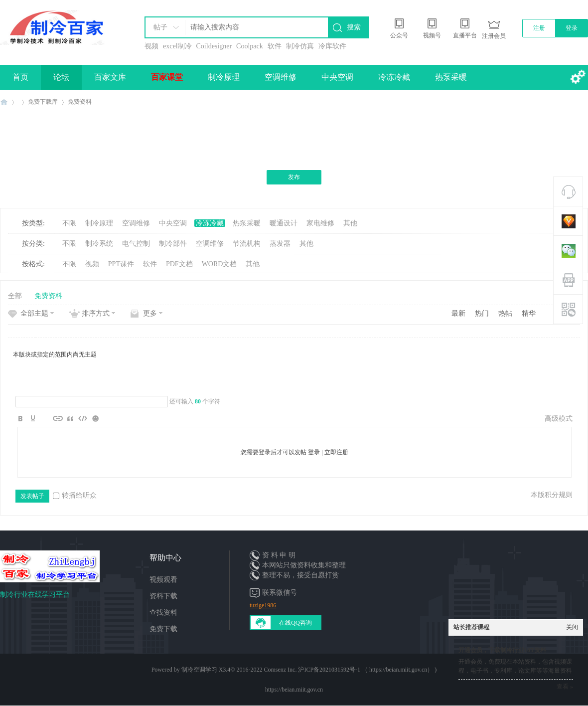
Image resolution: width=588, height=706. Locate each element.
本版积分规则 (552, 495)
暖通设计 (284, 223)
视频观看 (163, 580)
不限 (69, 223)
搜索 (354, 27)
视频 (151, 46)
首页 (20, 77)
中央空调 (337, 77)
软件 (275, 46)
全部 (15, 296)
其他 (350, 223)
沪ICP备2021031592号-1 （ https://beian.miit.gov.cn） (366, 670)
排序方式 (96, 313)
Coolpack (250, 46)
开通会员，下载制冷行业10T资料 (502, 650)
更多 (150, 313)
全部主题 (34, 313)
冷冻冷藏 (394, 77)
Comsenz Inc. (280, 670)
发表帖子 (32, 496)
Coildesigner (214, 46)
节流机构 (247, 244)
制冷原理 (224, 77)
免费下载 (163, 629)
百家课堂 (167, 77)
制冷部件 (173, 244)
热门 (482, 313)
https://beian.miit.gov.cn (294, 690)
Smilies (95, 418)
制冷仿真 (300, 46)
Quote (70, 418)
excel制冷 (177, 46)
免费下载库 (43, 102)
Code (83, 418)
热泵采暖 (451, 77)
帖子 (160, 27)
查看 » (565, 687)
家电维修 (320, 223)
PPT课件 (121, 264)
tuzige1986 (263, 605)
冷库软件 (332, 46)
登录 (572, 28)
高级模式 (559, 419)
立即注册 (336, 452)
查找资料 (163, 613)
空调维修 (281, 77)
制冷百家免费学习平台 (4, 102)
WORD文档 (220, 264)
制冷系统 (99, 244)
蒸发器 (280, 244)
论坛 (61, 77)
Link (58, 418)
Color (33, 418)
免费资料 (80, 102)
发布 (294, 177)
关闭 (572, 627)
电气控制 (136, 244)
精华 (529, 313)
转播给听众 (75, 495)
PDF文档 (179, 264)
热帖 (505, 313)
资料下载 (163, 596)
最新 (458, 313)
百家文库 (110, 77)
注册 (539, 28)
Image (45, 418)
